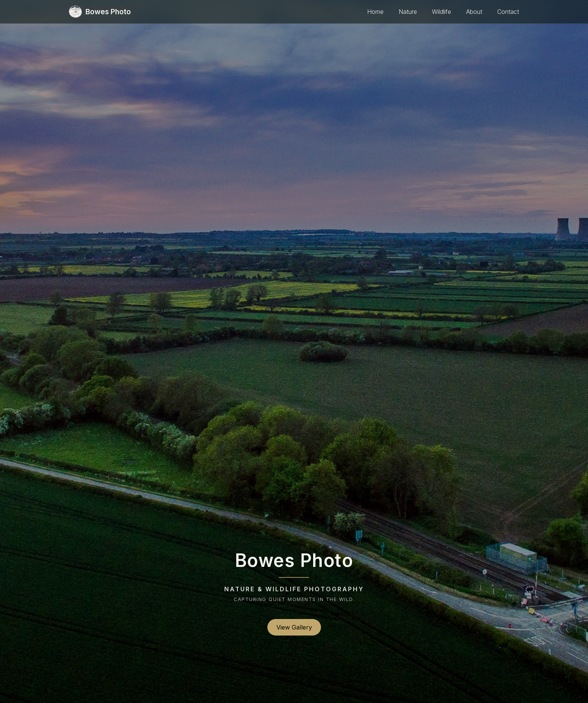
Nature (408, 12)
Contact (508, 12)
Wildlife (442, 12)
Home (375, 12)
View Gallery (294, 627)
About (474, 12)
